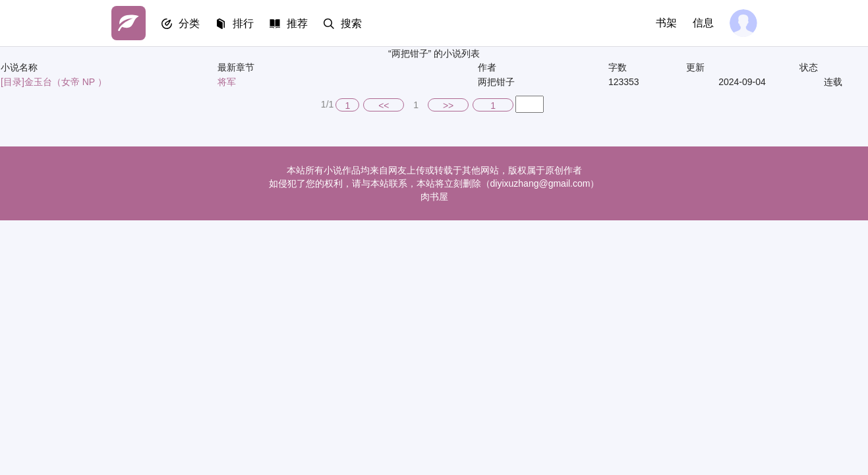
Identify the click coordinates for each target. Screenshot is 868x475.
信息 (703, 23)
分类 (189, 23)
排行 (243, 23)
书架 (666, 23)
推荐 (297, 23)
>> (448, 106)
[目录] (13, 82)
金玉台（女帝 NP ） (66, 82)
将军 (227, 82)
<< (384, 106)
